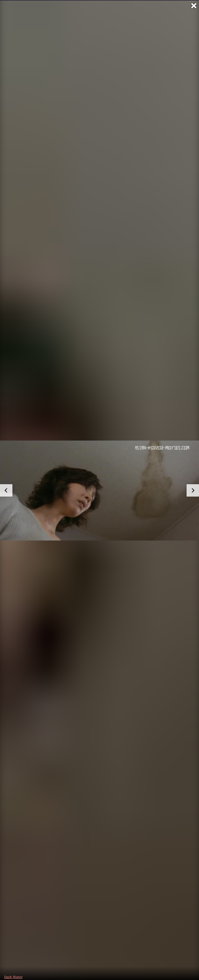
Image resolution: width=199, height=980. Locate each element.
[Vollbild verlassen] (194, 6)
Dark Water (13, 977)
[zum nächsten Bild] (193, 490)
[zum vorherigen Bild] (6, 490)
